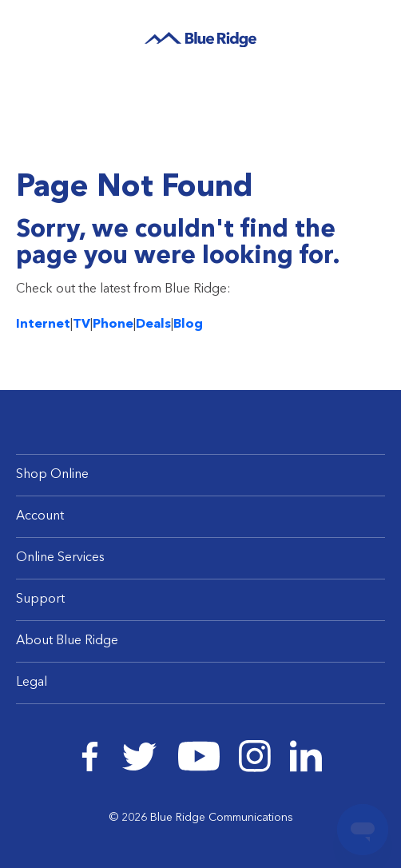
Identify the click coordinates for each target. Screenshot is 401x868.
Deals (153, 325)
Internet (43, 325)
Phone (113, 325)
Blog (188, 325)
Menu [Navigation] (32, 34)
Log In (371, 36)
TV (81, 325)
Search (343, 36)
